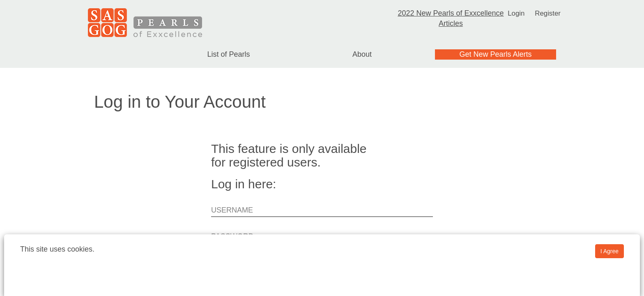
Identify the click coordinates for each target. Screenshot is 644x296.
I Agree (609, 251)
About (362, 54)
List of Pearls (228, 54)
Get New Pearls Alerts (495, 54)
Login (515, 13)
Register (549, 13)
